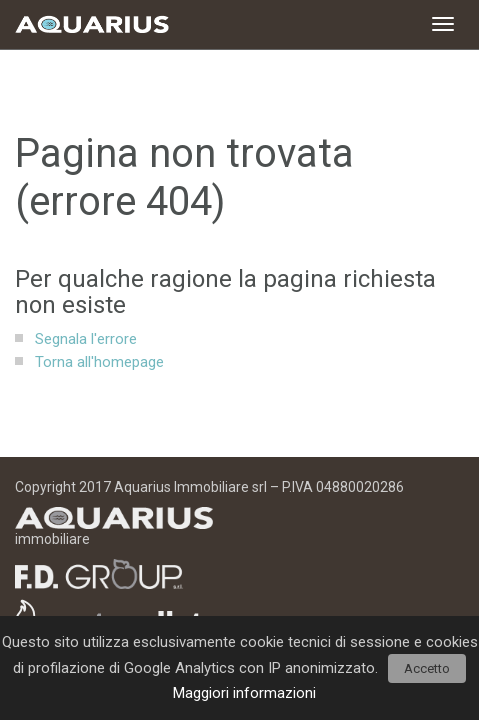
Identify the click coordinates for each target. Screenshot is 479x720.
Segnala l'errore (86, 339)
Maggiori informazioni (244, 693)
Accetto (427, 668)
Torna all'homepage (99, 362)
